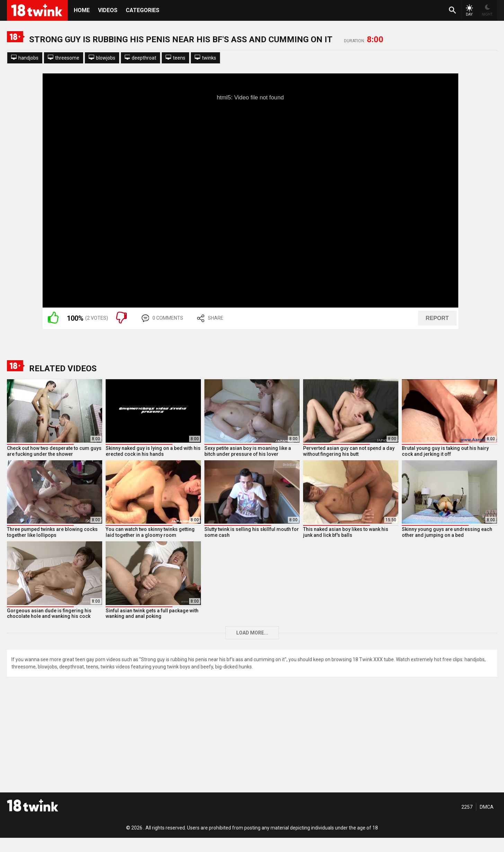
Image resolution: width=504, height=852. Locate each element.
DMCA (487, 807)
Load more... (252, 633)
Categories (143, 10)
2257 (467, 807)
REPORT (437, 318)
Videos (108, 10)
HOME (82, 10)
